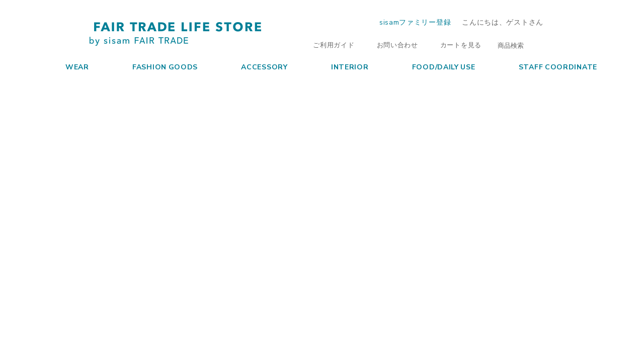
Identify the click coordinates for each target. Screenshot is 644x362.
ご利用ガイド (329, 44)
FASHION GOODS (156, 66)
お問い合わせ (392, 44)
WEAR (68, 66)
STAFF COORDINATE (549, 66)
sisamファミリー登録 (415, 22)
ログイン (578, 22)
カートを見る (456, 44)
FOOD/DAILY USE (434, 66)
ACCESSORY (255, 66)
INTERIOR (341, 66)
